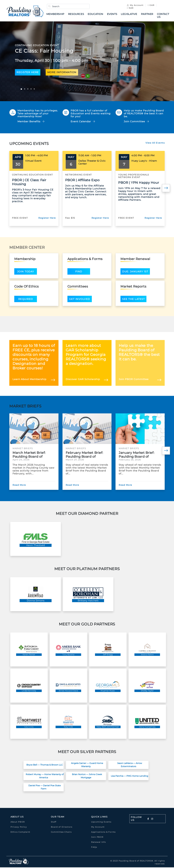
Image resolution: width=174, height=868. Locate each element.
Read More (19, 486)
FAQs (94, 848)
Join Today (26, 272)
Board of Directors (62, 828)
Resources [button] (77, 14)
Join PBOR (97, 838)
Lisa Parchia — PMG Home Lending (130, 777)
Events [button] (113, 14)
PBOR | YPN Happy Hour (139, 183)
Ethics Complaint (20, 833)
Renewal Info (98, 843)
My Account (134, 6)
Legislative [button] (130, 14)
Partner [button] (148, 14)
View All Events (155, 143)
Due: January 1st (135, 272)
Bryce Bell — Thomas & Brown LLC (45, 765)
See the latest (133, 300)
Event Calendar (83, 122)
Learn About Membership (29, 380)
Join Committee (136, 122)
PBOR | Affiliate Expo (82, 181)
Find (79, 272)
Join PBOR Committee (134, 380)
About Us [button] (17, 817)
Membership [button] (56, 14)
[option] (87, 62)
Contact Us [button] (164, 16)
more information (62, 73)
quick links (99, 817)
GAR (150, 6)
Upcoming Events (101, 823)
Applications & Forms (103, 833)
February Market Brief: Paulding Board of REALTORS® (84, 455)
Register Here (47, 219)
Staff (54, 823)
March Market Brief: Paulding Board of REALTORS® (29, 455)
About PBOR (18, 823)
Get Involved (80, 300)
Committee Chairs (61, 833)
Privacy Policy (19, 828)
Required (26, 300)
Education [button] (96, 14)
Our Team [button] (58, 817)
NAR (129, 8)
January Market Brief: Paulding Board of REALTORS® (136, 455)
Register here (28, 73)
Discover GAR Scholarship (83, 380)
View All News (156, 406)
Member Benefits (31, 122)
